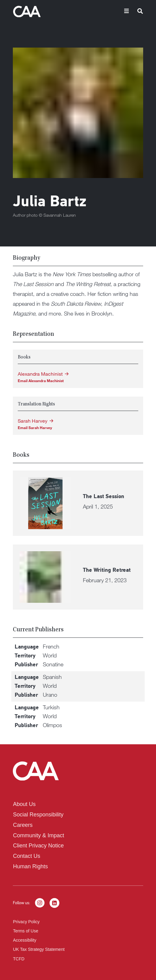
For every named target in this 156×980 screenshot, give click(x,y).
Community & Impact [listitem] (38, 835)
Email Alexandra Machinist (41, 381)
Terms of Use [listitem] (25, 931)
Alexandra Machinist (40, 374)
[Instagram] (40, 903)
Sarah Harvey (33, 421)
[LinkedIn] (54, 903)
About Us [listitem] (24, 804)
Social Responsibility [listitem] (38, 815)
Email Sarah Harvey (35, 428)
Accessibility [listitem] (24, 940)
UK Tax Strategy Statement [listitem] (39, 949)
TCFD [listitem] (19, 959)
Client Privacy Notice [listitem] (38, 846)
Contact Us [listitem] (26, 856)
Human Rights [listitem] (30, 866)
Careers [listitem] (23, 825)
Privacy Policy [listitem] (26, 922)
